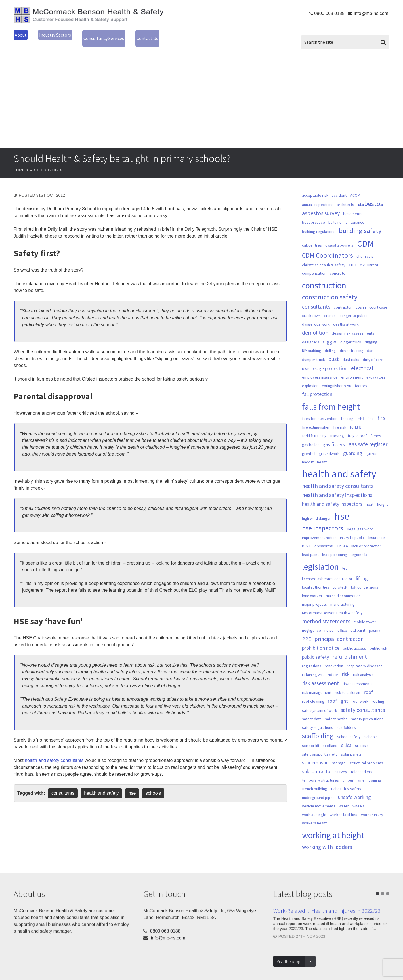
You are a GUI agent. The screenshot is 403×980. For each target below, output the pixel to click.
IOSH (306, 539)
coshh (361, 300)
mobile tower (365, 615)
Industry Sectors (62, 34)
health (322, 455)
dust (334, 352)
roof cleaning (313, 694)
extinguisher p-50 (336, 379)
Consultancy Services (122, 34)
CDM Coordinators (328, 248)
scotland (330, 738)
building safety (360, 224)
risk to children (348, 685)
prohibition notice (321, 641)
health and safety (101, 786)
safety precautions (367, 712)
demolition (315, 326)
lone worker (312, 589)
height (383, 497)
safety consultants (363, 703)
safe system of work (320, 703)
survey (341, 765)
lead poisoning (335, 547)
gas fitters (334, 437)
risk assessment (321, 676)
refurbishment (350, 650)
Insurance (377, 530)
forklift (355, 420)
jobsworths (323, 539)
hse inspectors (323, 521)
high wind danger (316, 511)
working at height (333, 828)
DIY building (312, 343)
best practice (313, 215)
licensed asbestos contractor (327, 572)
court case (378, 300)
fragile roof (357, 429)
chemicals (365, 249)
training (375, 773)
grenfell (309, 446)
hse (132, 786)
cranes (330, 309)
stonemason (315, 755)
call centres (312, 238)
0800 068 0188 (329, 13)
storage (339, 756)
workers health (315, 816)
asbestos (371, 197)
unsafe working (354, 790)
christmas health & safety (324, 258)
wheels (359, 799)
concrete (338, 266)
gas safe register (368, 437)
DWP (306, 362)
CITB (352, 258)
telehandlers (362, 765)
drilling (330, 343)
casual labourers (339, 238)
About (22, 34)
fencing (347, 412)
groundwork (329, 446)
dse (370, 343)
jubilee (342, 539)
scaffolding (318, 729)
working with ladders (327, 840)
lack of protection (367, 539)
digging (371, 335)
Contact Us (175, 34)
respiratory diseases (365, 659)
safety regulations (318, 720)
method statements (326, 614)
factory (361, 379)
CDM (365, 236)
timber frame (353, 773)
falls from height (331, 399)
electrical (362, 361)
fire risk (340, 420)
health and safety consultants (54, 753)
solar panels (351, 747)
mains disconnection (343, 589)
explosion (310, 379)
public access (354, 641)
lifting (362, 571)
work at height (314, 807)
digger (330, 334)
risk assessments (358, 677)
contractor (343, 300)
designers (311, 335)
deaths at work (346, 317)
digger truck (351, 335)
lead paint (310, 547)
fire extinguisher (316, 420)
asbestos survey (321, 206)
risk (346, 667)
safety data (312, 712)
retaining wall (313, 668)
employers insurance (320, 370)
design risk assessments (353, 326)
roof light (338, 694)
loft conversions (365, 580)
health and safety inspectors (332, 497)
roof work (360, 694)
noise (329, 623)
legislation (320, 559)
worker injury (372, 807)
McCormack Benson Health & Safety (89, 17)
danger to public (353, 309)
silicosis (362, 738)
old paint (358, 623)
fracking (337, 429)
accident (339, 188)
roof (369, 685)
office (342, 623)
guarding (353, 446)
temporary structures (320, 773)
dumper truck (313, 352)
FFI (361, 411)
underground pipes (318, 790)
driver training (352, 343)
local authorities (316, 580)
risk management (317, 685)
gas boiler (310, 438)
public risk (378, 641)
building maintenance (346, 215)
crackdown (311, 309)
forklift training (314, 429)
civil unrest (369, 258)
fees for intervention (320, 412)
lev (345, 561)
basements (353, 207)
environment (352, 370)
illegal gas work (360, 522)
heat (370, 497)
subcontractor (317, 764)
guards (371, 446)
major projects (314, 597)
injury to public (352, 530)
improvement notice (319, 530)
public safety (315, 650)
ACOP (355, 188)
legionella (359, 547)
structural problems (366, 756)
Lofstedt (340, 580)
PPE (307, 632)
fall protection (317, 387)
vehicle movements (319, 799)
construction (324, 278)
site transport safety (320, 747)
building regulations (319, 224)
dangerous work (316, 317)
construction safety (330, 290)
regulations (312, 659)
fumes (376, 429)
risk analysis (363, 668)
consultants (63, 786)
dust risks (351, 352)
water (344, 799)
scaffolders (346, 720)
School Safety (349, 730)
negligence (311, 623)
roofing (378, 694)
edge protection (330, 361)
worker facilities (344, 807)
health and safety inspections (337, 488)
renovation (334, 659)
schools (153, 786)
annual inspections (318, 198)
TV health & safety (346, 782)
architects (346, 198)
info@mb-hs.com (371, 13)
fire (381, 411)
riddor (333, 668)
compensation (314, 266)
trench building (315, 782)
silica (346, 738)
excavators (376, 370)
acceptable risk (315, 188)
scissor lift (311, 738)
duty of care (373, 352)
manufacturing (343, 597)
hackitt (308, 455)
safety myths (336, 712)
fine (371, 412)
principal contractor (339, 632)
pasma (375, 623)
